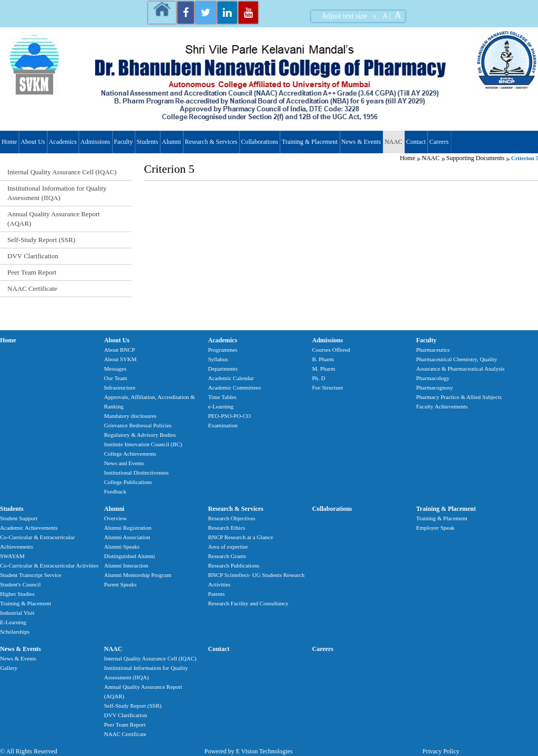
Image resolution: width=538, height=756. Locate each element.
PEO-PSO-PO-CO (229, 416)
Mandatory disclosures (130, 416)
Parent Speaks (120, 584)
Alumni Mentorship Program (138, 575)
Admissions (95, 142)
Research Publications (234, 565)
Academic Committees (235, 387)
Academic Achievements (29, 528)
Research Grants (227, 556)
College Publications (128, 482)
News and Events (124, 463)
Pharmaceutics (433, 350)
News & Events (361, 142)
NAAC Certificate (32, 288)
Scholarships (15, 632)
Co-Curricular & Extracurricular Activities (49, 565)
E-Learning (13, 622)
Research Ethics (227, 528)
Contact (416, 142)
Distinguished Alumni (130, 556)
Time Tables (222, 397)
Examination (223, 425)
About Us (33, 142)
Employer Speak (435, 528)
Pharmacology (433, 378)
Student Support (19, 518)
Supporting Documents (475, 158)
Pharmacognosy (434, 387)
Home (9, 142)
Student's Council (20, 584)
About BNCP (120, 350)
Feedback (115, 491)
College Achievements (130, 454)
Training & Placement (309, 142)
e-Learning (221, 406)
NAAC (394, 142)
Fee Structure (328, 387)
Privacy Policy (441, 751)
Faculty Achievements (442, 406)
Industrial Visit (17, 613)
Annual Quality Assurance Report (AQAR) (54, 219)
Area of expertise (228, 547)
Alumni (172, 142)
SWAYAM (12, 556)
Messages (115, 369)
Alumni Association (127, 537)
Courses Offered (331, 350)
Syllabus (218, 359)
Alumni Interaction (126, 565)
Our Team (116, 378)
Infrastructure (120, 387)
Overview (115, 518)
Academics (63, 142)
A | (376, 16)
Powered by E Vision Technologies (249, 751)
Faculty (123, 142)
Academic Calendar (231, 378)
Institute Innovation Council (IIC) (143, 444)
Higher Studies (17, 594)
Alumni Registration (128, 528)
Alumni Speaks (122, 547)
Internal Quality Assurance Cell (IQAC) (62, 172)
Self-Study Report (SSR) (41, 240)
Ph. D (319, 378)
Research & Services (211, 142)
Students (147, 142)
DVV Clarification (33, 256)
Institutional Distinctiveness (136, 472)
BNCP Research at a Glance (241, 537)
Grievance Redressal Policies (138, 425)
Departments (223, 369)
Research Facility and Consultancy (248, 603)
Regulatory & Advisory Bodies (140, 435)
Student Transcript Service (31, 575)
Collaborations (260, 142)
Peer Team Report (32, 272)
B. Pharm (323, 359)
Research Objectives (232, 518)
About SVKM (120, 359)
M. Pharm (324, 369)
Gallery (9, 668)
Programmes (223, 350)
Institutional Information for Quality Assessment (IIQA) (57, 193)
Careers (439, 142)
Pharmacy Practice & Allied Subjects (459, 397)
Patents (216, 594)
